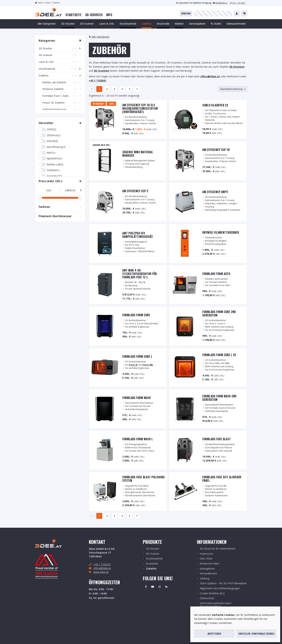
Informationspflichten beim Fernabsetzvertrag (216, 605)
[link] (73, 15)
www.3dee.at (101, 572)
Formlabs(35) (50, 176)
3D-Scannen (102, 71)
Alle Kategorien (47, 24)
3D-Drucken (237, 67)
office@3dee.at (221, 3)
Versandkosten (208, 574)
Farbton (44, 207)
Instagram (160, 587)
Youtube (153, 587)
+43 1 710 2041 (239, 3)
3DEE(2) (47, 129)
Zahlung (204, 579)
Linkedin (166, 587)
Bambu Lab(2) (51, 164)
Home (39, 3)
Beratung (186, 13)
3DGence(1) (50, 135)
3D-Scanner (153, 554)
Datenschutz (207, 598)
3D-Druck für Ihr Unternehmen (218, 549)
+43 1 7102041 (102, 564)
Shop (47, 3)
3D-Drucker (153, 549)
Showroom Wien (210, 564)
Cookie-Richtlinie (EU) (212, 593)
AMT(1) (47, 153)
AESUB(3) (48, 141)
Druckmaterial (154, 559)
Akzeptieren (214, 633)
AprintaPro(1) (50, 158)
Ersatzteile (152, 564)
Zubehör (55, 3)
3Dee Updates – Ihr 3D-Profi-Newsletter (223, 583)
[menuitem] (73, 15)
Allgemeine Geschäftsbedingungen (220, 588)
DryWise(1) (49, 170)
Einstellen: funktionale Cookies (256, 633)
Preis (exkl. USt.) (50, 181)
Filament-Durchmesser (55, 216)
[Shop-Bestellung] (233, 89)
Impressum (206, 554)
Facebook (146, 587)
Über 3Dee (206, 559)
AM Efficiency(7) (52, 147)
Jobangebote (207, 569)
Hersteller (46, 123)
